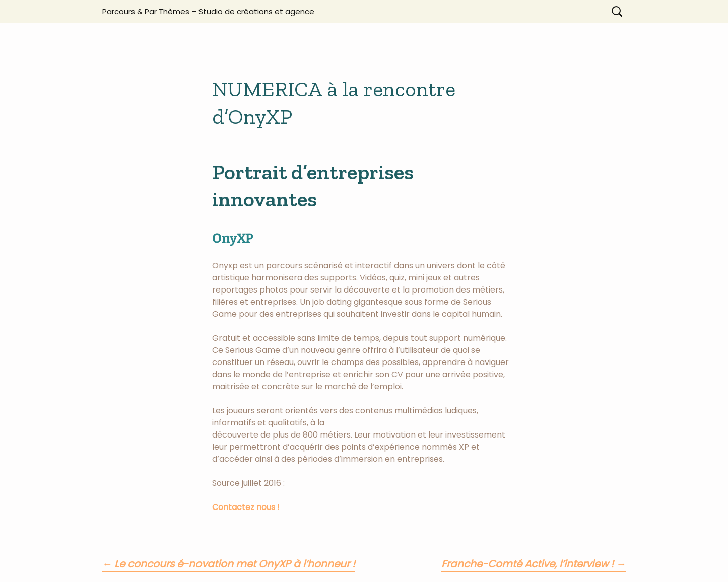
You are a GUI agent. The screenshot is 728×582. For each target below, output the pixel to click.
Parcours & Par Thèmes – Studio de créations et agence (208, 11)
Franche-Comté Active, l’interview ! (534, 564)
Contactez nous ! (246, 507)
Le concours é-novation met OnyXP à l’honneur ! (229, 564)
